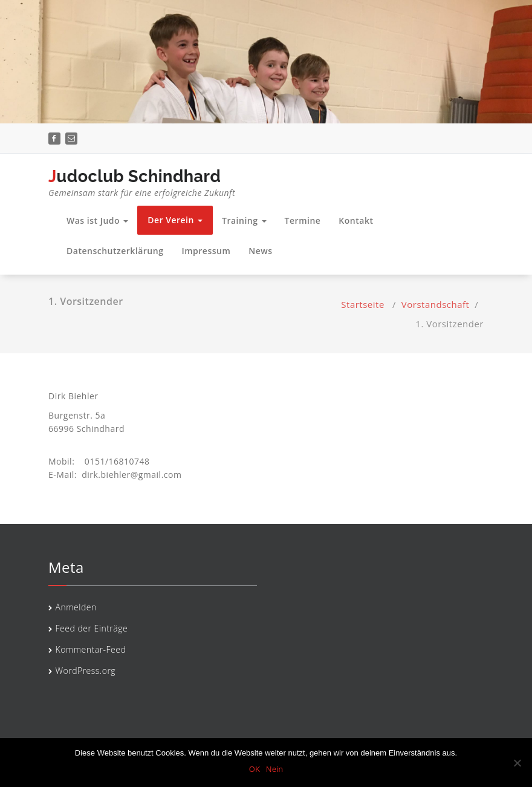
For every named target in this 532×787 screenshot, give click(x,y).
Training (244, 220)
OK (255, 769)
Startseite (363, 304)
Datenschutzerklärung (115, 251)
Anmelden (76, 607)
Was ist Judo (97, 220)
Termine (303, 220)
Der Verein (175, 220)
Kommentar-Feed (91, 649)
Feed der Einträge (92, 628)
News (260, 251)
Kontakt (356, 220)
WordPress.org (86, 671)
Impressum (206, 251)
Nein (274, 769)
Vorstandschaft (436, 304)
